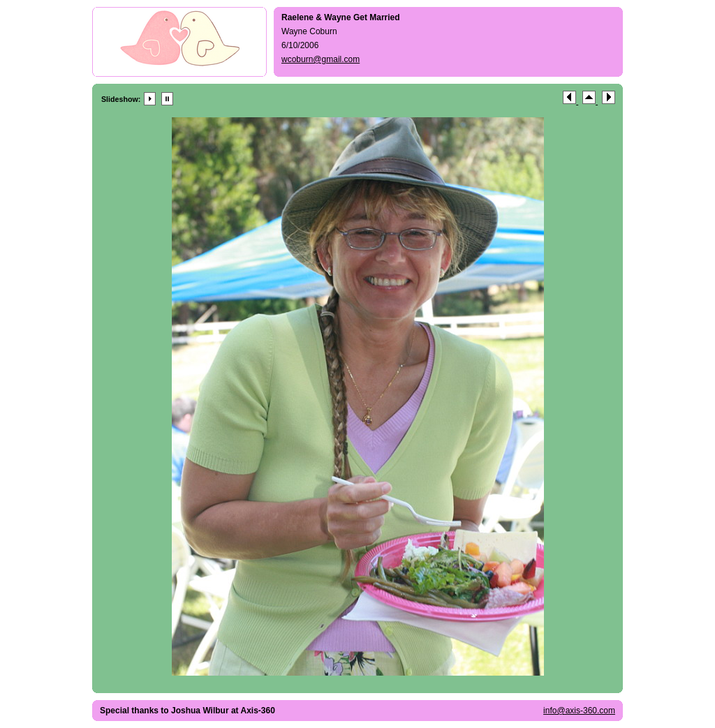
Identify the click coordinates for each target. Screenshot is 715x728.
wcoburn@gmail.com (320, 59)
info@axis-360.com (579, 711)
